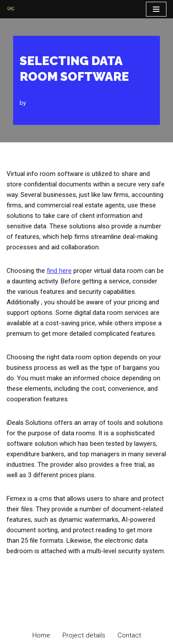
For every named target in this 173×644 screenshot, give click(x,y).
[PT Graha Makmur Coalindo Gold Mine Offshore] (11, 9)
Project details (84, 635)
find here (59, 271)
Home (41, 635)
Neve (50, 617)
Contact (129, 635)
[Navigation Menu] (156, 9)
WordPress (114, 617)
